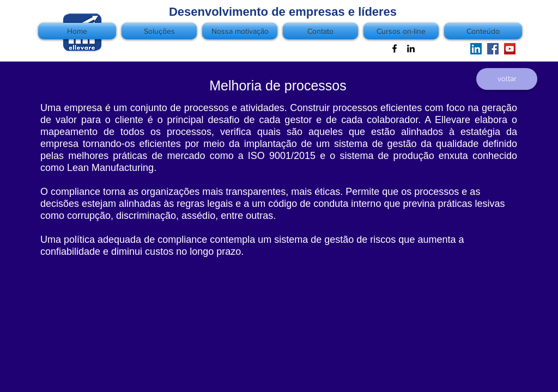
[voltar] (507, 79)
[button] (482, 31)
